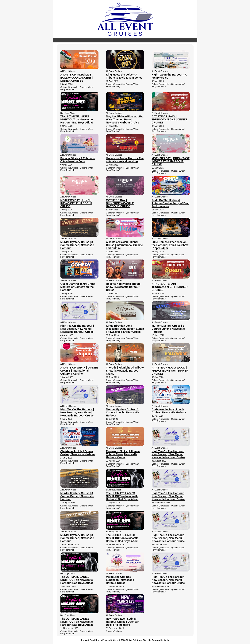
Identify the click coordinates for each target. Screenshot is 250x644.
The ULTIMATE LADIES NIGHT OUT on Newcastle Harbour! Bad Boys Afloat (77, 119)
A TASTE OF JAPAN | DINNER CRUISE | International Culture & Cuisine (79, 371)
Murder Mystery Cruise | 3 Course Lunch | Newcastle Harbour (168, 329)
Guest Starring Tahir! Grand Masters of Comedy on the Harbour (78, 287)
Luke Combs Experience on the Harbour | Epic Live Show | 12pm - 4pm (170, 245)
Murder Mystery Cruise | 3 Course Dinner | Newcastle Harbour (77, 245)
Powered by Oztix (160, 640)
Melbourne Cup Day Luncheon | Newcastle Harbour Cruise (120, 580)
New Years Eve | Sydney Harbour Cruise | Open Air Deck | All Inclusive (122, 622)
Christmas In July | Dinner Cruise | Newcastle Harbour (78, 453)
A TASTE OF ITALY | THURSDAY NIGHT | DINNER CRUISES (170, 119)
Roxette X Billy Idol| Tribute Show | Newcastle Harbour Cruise (123, 287)
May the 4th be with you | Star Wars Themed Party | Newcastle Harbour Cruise (125, 119)
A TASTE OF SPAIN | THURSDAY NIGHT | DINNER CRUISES (170, 287)
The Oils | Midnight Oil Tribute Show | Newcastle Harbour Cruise (125, 371)
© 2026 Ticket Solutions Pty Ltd (134, 640)
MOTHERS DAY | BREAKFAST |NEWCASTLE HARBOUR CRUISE (171, 161)
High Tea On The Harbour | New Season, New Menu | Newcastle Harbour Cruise (77, 329)
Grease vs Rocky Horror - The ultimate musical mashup (125, 160)
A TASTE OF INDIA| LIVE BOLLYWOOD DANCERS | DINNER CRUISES (77, 78)
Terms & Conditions (91, 640)
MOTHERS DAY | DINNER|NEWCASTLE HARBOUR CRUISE (120, 203)
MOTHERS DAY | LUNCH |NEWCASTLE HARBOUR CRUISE (76, 203)
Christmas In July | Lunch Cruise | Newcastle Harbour (169, 411)
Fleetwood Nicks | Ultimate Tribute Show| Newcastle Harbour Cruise (123, 454)
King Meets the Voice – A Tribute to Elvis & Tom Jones (124, 76)
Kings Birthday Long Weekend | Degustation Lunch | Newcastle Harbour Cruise (125, 329)
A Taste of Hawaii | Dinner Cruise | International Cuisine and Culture (125, 245)
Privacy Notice (110, 640)
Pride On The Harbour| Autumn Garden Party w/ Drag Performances (171, 203)
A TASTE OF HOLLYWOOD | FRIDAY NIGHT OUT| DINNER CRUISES (170, 371)
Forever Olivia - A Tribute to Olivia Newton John (78, 160)
